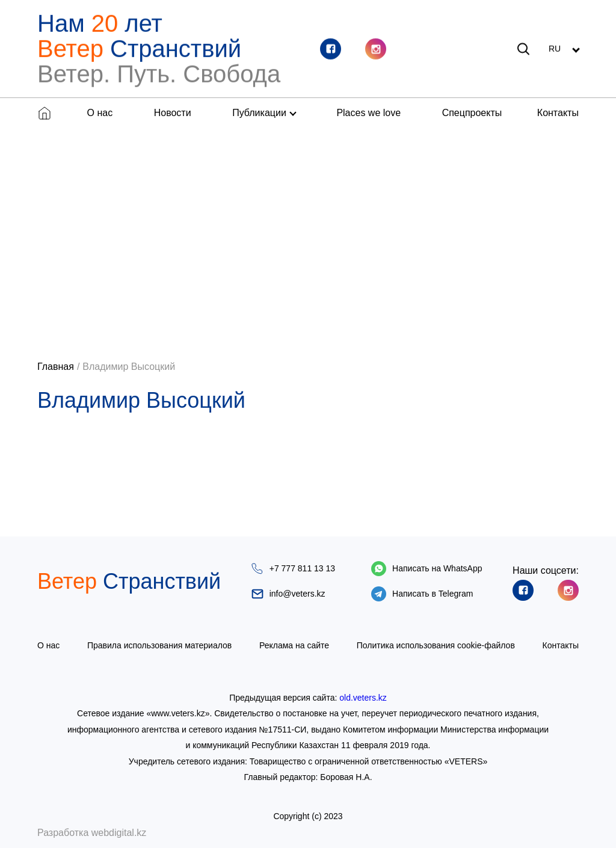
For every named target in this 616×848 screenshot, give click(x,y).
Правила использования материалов (159, 645)
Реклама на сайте (294, 645)
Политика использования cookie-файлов (436, 645)
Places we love (368, 113)
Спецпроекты (472, 113)
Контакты (558, 113)
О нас (100, 113)
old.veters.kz (363, 698)
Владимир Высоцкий (129, 367)
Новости (173, 113)
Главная (56, 367)
